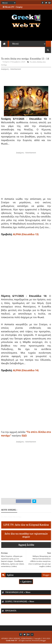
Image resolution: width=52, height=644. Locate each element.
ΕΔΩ (24, 436)
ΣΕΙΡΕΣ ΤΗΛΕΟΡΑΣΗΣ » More (20, 602)
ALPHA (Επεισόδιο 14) (26, 371)
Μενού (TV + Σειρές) (13, 7)
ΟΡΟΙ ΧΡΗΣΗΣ (14, 639)
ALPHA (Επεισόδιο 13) (26, 235)
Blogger (43, 641)
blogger (46, 575)
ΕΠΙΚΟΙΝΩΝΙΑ (27, 639)
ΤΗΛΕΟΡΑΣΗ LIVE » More (18, 593)
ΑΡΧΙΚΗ (4, 639)
